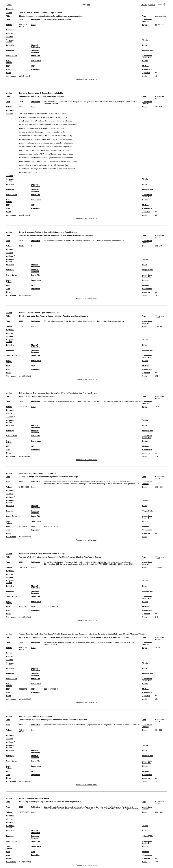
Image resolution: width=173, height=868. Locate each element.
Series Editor (12, 56)
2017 (21, 19)
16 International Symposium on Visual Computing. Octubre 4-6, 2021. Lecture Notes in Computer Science (84, 241)
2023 (21, 482)
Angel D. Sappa (56, 13)
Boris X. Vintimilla (55, 93)
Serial (145, 76)
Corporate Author (10, 41)
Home (9, 5)
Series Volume (9, 62)
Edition (145, 61)
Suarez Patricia (25, 473)
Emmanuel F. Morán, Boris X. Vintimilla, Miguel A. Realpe (42, 554)
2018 (21, 102)
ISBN (33, 66)
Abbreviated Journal (147, 20)
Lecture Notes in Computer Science (58, 19)
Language (10, 50)
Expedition (36, 69)
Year (8, 19)
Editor (145, 45)
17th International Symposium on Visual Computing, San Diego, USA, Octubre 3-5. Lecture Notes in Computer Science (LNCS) (92, 401)
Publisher (10, 45)
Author (9, 13)
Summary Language (35, 51)
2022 (21, 401)
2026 (21, 807)
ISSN (8, 66)
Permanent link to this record (86, 79)
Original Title (148, 50)
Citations (152, 5)
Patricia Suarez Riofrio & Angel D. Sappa (36, 716)
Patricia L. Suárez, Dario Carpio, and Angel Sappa (39, 313)
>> (89, 5)
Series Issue (36, 61)
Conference (147, 69)
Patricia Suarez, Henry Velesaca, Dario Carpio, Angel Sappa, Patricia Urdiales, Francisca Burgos (58, 393)
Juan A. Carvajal (26, 13)
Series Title (36, 56)
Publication (36, 19)
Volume (9, 25)
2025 (21, 642)
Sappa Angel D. (50, 473)
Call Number (11, 76)
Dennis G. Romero (41, 13)
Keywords (10, 30)
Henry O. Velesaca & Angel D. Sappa (34, 798)
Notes (9, 73)
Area (8, 69)
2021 (21, 241)
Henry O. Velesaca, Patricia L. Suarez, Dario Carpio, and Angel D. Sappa (48, 232)
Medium (146, 66)
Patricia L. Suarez (26, 93)
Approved (146, 73)
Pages (145, 25)
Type (144, 16)
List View (144, 5)
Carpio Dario (38, 473)
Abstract (10, 33)
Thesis (145, 40)
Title (8, 16)
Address (10, 37)
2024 (21, 562)
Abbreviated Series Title (147, 56)
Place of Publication (36, 46)
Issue (33, 25)
